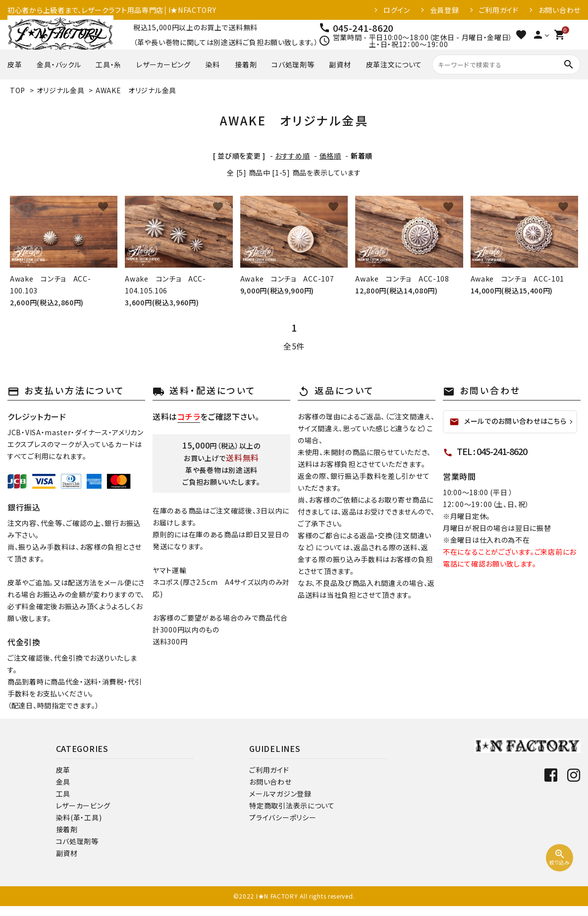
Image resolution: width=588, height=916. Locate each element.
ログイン (397, 10)
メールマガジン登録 (280, 794)
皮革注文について (394, 64)
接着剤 (246, 64)
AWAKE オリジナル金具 (136, 90)
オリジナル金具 (61, 90)
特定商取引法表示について (292, 805)
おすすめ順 (293, 156)
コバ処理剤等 (293, 64)
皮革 (15, 64)
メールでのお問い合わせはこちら (508, 421)
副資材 (340, 64)
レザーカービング (163, 64)
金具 (63, 782)
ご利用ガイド (499, 10)
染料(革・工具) (79, 817)
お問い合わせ (560, 10)
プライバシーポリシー (283, 817)
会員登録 (445, 10)
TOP (18, 90)
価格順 (330, 156)
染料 (213, 64)
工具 (63, 794)
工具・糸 (108, 64)
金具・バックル (59, 64)
